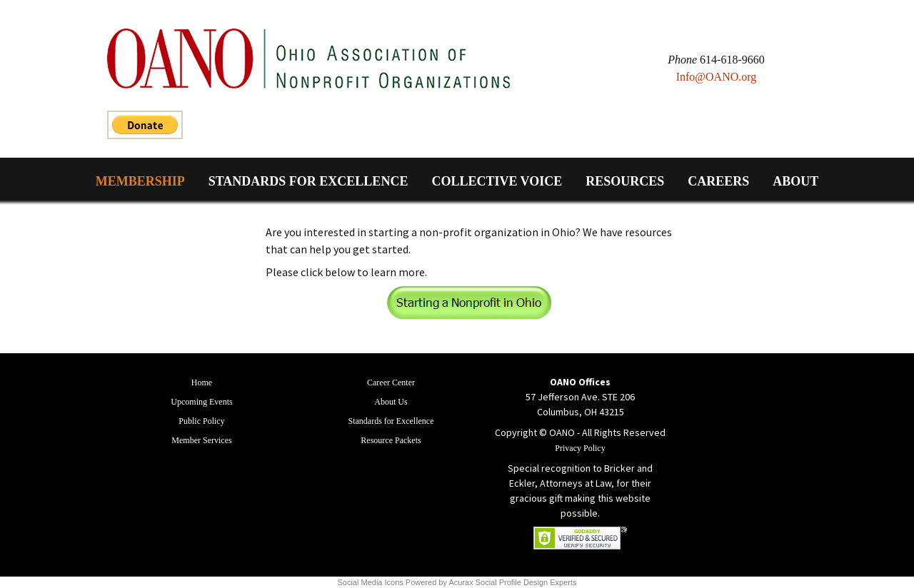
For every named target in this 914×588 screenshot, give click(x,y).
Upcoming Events (201, 402)
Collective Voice (497, 181)
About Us (391, 402)
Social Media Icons (370, 582)
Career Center (391, 382)
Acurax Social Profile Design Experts (512, 582)
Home (202, 382)
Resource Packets (391, 440)
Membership (140, 181)
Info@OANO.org (717, 77)
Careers (718, 181)
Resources (625, 181)
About (795, 181)
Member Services (201, 440)
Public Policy (201, 421)
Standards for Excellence (308, 181)
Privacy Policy (580, 448)
